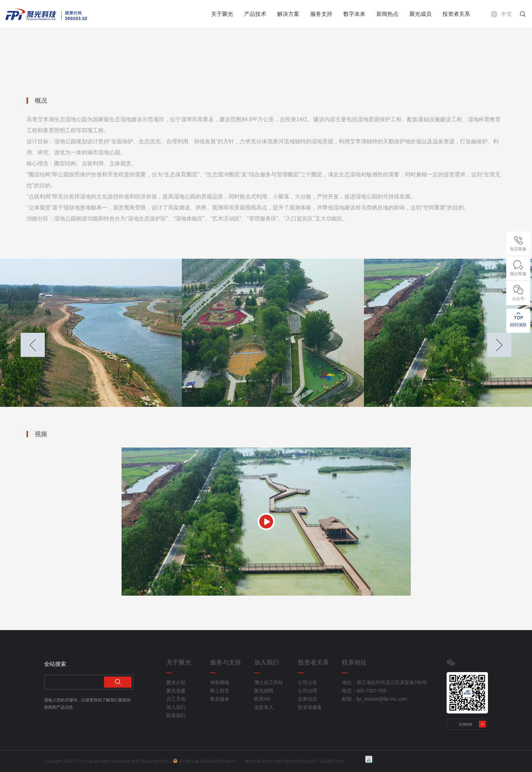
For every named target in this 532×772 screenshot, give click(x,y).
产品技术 (255, 14)
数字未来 (354, 14)
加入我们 (176, 707)
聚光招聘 (264, 691)
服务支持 (321, 14)
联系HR (262, 699)
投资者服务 (310, 707)
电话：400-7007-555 (364, 691)
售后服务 (220, 699)
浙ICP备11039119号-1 (152, 761)
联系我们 (176, 716)
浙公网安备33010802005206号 (207, 761)
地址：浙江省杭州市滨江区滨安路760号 (376, 682)
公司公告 (307, 682)
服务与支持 (226, 662)
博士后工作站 (269, 682)
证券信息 (307, 699)
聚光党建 (176, 691)
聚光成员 (420, 14)
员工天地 (176, 699)
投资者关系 (456, 14)
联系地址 (354, 662)
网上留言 (220, 691)
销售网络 (220, 682)
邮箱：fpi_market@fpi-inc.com (374, 699)
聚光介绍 (176, 682)
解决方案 (288, 14)
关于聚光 (222, 14)
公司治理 (307, 691)
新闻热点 (387, 14)
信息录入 (264, 707)
